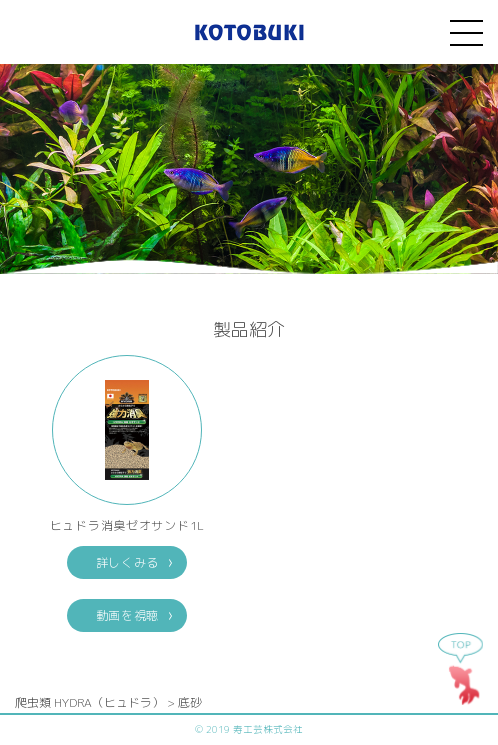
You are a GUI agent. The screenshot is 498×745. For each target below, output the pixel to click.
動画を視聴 (128, 615)
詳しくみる (128, 562)
